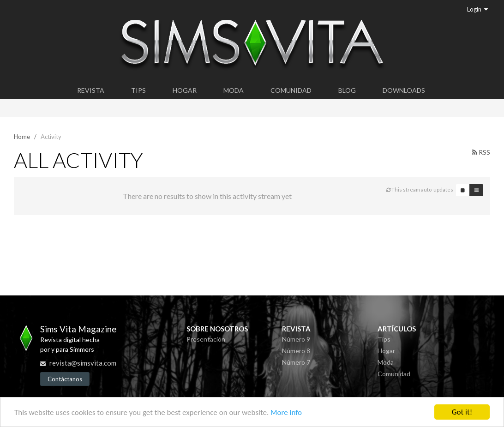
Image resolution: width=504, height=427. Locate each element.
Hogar (185, 90)
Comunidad (291, 90)
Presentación (206, 339)
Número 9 (296, 339)
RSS (481, 152)
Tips (138, 90)
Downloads (404, 90)
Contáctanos (65, 379)
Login (477, 9)
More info (286, 413)
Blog (347, 90)
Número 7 (296, 362)
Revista (91, 90)
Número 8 (296, 351)
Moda (234, 90)
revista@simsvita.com (83, 363)
